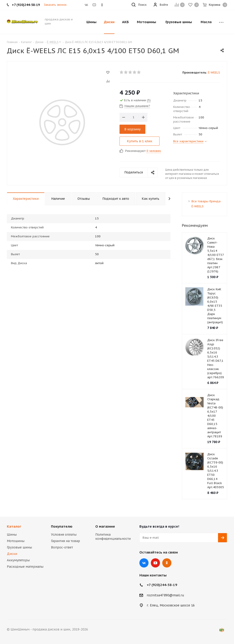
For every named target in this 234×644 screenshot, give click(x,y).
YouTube (155, 563)
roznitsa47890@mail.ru (165, 595)
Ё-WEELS (214, 73)
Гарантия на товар (65, 541)
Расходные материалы (25, 567)
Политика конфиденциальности (113, 537)
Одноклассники (167, 563)
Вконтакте (144, 563)
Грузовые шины (19, 547)
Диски (12, 554)
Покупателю (62, 526)
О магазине (105, 526)
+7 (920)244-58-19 (162, 585)
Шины (12, 534)
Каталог (14, 526)
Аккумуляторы (18, 560)
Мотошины (16, 541)
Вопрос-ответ (62, 547)
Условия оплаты (64, 534)
